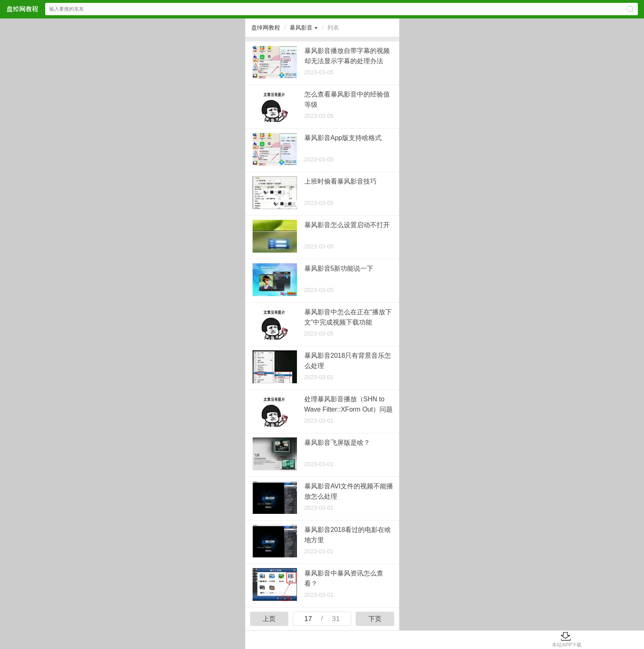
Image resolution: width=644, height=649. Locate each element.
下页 (375, 619)
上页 (269, 619)
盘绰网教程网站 (22, 9)
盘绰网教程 (266, 28)
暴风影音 (301, 28)
